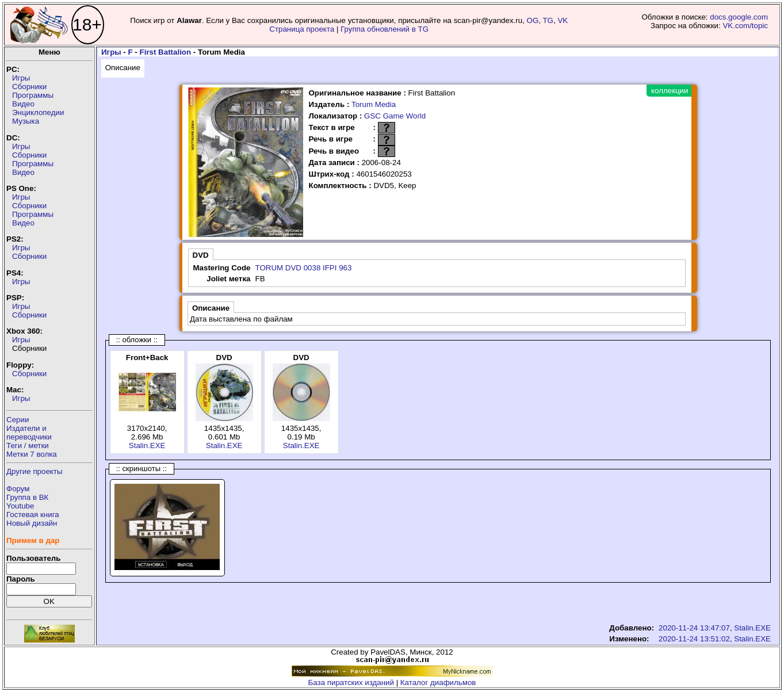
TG (548, 20)
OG (533, 20)
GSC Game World (395, 116)
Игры (21, 78)
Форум (18, 489)
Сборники (29, 87)
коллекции (670, 91)
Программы (33, 95)
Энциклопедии (38, 112)
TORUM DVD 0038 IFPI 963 (303, 268)
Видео (23, 104)
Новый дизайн (32, 523)
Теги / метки (28, 446)
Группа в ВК (27, 497)
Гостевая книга (33, 515)
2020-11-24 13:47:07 (694, 628)
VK (563, 20)
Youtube (20, 506)
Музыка (26, 121)
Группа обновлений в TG (385, 29)
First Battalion (166, 52)
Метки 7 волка (32, 454)
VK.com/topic (745, 26)
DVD (201, 255)
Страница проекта (302, 29)
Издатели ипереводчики (29, 433)
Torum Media (374, 104)
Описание (123, 68)
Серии (18, 420)
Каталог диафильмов (438, 683)
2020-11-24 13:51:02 (694, 639)
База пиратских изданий (351, 683)
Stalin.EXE (147, 446)
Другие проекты (35, 471)
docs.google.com (739, 17)
